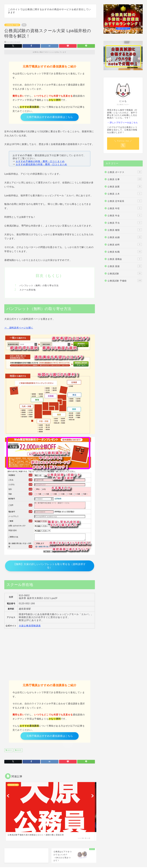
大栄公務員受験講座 (30, 628)
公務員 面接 (125, 266)
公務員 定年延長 (125, 201)
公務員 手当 (125, 223)
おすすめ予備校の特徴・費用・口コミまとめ (40, 163)
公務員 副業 (125, 186)
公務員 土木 (125, 194)
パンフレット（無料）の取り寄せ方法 (39, 287)
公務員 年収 (125, 208)
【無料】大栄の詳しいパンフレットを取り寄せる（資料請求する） (50, 568)
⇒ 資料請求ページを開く (19, 329)
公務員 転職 (125, 252)
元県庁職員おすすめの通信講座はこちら (50, 118)
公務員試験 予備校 (12, 25)
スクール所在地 (28, 291)
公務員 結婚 (125, 237)
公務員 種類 (125, 230)
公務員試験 (125, 273)
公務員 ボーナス (125, 172)
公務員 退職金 (125, 259)
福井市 (9, 754)
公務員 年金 (125, 215)
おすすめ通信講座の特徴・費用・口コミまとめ (41, 166)
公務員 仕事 (125, 179)
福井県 (19, 754)
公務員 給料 (125, 244)
